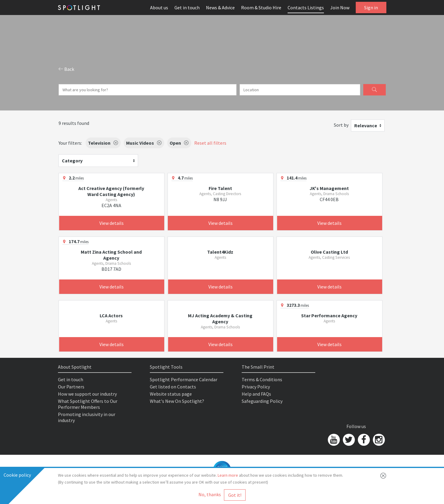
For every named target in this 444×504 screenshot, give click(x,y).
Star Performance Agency (329, 315)
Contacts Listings (306, 8)
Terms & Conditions (262, 379)
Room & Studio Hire (261, 8)
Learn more (228, 475)
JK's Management (329, 188)
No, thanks (210, 494)
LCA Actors (111, 315)
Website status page (171, 394)
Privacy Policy (256, 387)
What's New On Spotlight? (177, 401)
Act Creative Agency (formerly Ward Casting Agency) (111, 191)
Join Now (340, 8)
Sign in (371, 8)
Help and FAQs (256, 394)
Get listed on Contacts (173, 387)
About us (159, 8)
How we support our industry (87, 394)
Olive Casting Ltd (329, 252)
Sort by (341, 125)
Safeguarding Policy (262, 401)
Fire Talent (220, 188)
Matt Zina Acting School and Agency (111, 255)
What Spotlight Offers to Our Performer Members (88, 404)
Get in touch (187, 8)
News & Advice (220, 8)
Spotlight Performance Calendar (184, 379)
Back (66, 69)
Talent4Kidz (220, 252)
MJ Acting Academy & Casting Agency (220, 318)
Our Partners (71, 387)
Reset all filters (210, 143)
